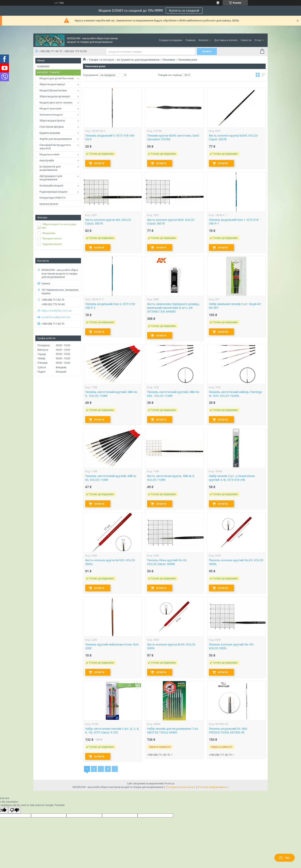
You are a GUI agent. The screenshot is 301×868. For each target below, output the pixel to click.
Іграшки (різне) (49, 204)
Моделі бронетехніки (53, 90)
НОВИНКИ (43, 66)
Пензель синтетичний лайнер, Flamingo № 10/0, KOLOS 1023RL (235, 394)
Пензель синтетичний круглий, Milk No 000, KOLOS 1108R (173, 394)
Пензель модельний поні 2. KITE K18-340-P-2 (110, 306)
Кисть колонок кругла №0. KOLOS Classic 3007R (108, 222)
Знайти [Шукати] (207, 51)
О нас (258, 40)
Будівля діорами (50, 133)
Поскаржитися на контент (181, 787)
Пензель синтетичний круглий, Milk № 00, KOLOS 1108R (111, 478)
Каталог (204, 40)
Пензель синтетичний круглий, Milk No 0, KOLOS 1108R (111, 394)
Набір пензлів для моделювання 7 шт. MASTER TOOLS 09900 (173, 731)
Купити (99, 163)
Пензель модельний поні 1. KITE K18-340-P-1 (234, 222)
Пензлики (169, 60)
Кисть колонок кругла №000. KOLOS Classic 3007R (233, 137)
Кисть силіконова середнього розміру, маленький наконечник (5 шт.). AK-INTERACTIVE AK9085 (173, 308)
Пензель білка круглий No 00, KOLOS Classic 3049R (167, 562)
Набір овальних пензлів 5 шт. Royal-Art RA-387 (235, 306)
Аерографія (47, 160)
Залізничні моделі (51, 115)
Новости (246, 40)
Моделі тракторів (50, 108)
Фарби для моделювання (56, 139)
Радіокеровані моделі (53, 192)
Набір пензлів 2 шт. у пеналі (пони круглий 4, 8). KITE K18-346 (232, 478)
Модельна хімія (49, 154)
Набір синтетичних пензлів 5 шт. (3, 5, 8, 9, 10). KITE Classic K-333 (112, 731)
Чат (285, 858)
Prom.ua (170, 783)
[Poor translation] (14, 810)
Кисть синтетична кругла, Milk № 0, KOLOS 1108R (171, 478)
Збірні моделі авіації (52, 84)
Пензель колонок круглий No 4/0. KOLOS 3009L (231, 646)
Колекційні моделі (51, 185)
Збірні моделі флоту (52, 120)
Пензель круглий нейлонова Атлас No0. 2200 (112, 646)
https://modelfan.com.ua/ (57, 311)
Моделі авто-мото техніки (56, 102)
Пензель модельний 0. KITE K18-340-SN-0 (110, 137)
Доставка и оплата (226, 40)
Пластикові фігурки (52, 127)
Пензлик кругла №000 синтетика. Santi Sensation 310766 (173, 137)
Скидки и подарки (171, 40)
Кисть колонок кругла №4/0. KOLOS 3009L (171, 646)
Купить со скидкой (184, 11)
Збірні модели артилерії (55, 96)
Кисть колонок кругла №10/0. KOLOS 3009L (110, 562)
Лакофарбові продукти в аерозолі (55, 147)
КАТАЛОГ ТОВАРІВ (48, 72)
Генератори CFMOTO (53, 198)
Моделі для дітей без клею (57, 78)
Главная (190, 40)
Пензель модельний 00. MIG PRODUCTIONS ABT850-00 (228, 731)
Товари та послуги (101, 60)
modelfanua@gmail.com (56, 317)
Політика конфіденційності (213, 787)
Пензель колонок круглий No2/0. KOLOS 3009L (236, 562)
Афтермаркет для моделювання (51, 178)
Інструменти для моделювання (50, 168)
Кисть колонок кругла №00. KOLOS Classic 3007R (171, 222)
